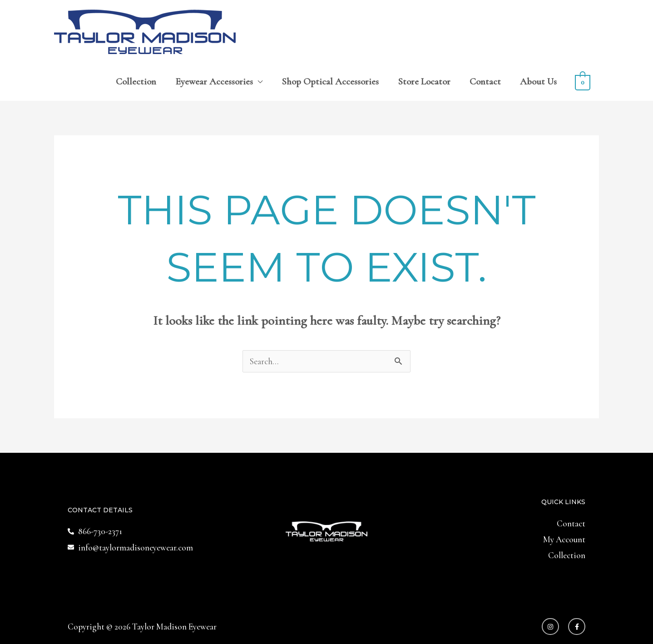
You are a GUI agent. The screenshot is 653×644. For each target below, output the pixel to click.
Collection (136, 82)
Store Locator (424, 82)
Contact (485, 82)
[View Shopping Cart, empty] (583, 82)
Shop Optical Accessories (330, 82)
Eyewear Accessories (214, 82)
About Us (538, 82)
